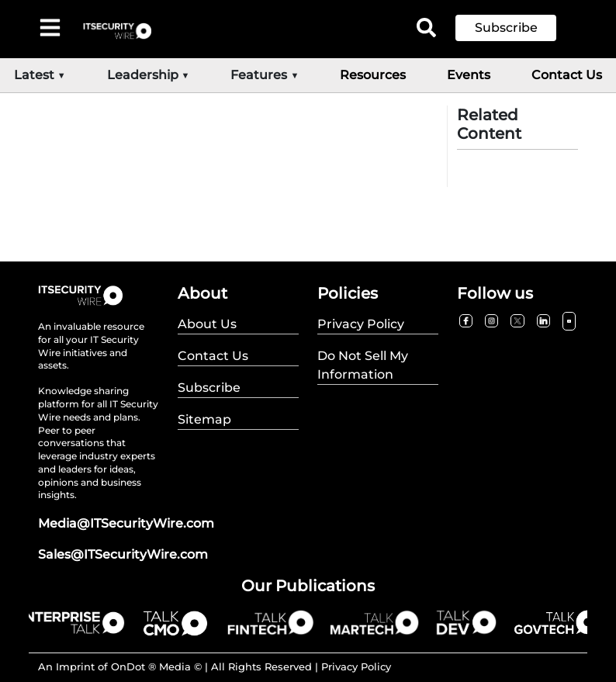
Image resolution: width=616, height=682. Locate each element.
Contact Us (567, 75)
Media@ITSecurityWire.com (126, 523)
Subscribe (506, 28)
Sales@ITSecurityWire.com (123, 554)
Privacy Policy (356, 666)
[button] (517, 28)
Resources (373, 75)
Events (469, 75)
